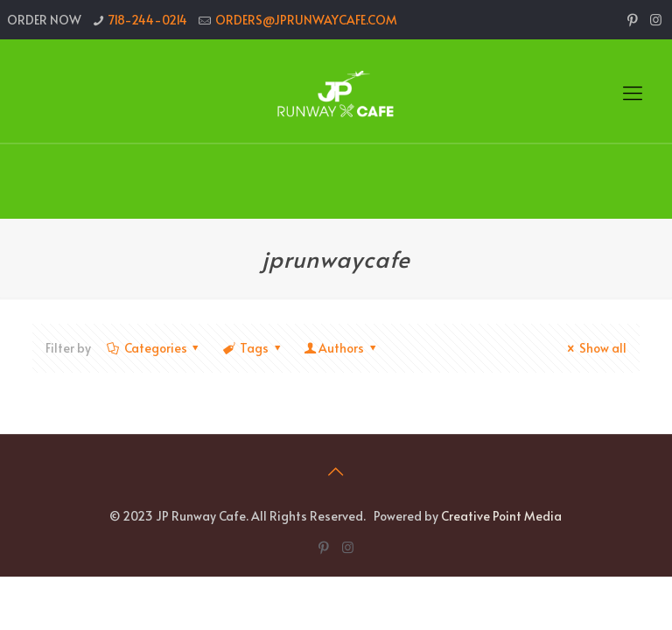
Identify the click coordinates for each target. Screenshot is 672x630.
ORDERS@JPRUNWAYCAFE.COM (306, 20)
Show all (594, 348)
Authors (341, 348)
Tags (252, 348)
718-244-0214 (148, 20)
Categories (154, 348)
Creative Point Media (501, 516)
